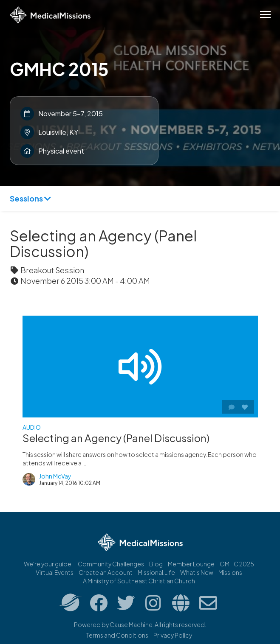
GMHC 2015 (59, 69)
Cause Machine (131, 624)
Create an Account (106, 572)
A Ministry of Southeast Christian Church (139, 581)
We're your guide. (48, 564)
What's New (197, 572)
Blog (156, 564)
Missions (230, 572)
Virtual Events (55, 572)
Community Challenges (111, 564)
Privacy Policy (173, 635)
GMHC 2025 (237, 564)
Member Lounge (191, 564)
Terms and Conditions (117, 635)
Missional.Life (156, 572)
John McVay (55, 476)
